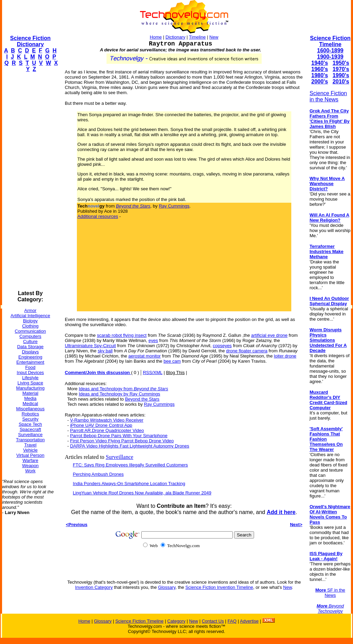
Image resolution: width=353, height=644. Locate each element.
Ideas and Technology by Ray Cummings (119, 394)
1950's (341, 63)
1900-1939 (330, 57)
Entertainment (31, 362)
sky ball (105, 351)
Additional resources (98, 216)
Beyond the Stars (142, 399)
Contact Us (213, 621)
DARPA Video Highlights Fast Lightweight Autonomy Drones (130, 446)
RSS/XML (153, 373)
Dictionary (175, 37)
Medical (31, 404)
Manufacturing (30, 388)
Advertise (249, 621)
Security (31, 419)
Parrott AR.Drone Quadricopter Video (107, 430)
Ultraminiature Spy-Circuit (90, 346)
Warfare (30, 460)
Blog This (175, 373)
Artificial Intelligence (31, 316)
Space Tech (30, 424)
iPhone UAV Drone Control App (101, 425)
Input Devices (31, 373)
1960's (320, 69)
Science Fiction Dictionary (30, 41)
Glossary (167, 587)
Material (30, 393)
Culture (30, 341)
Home (156, 37)
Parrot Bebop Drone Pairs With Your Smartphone (119, 436)
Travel (30, 445)
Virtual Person (30, 455)
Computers (30, 336)
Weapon (30, 466)
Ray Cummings (174, 206)
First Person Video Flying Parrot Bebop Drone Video (122, 441)
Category (176, 621)
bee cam (172, 361)
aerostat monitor (144, 356)
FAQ (232, 621)
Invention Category (94, 587)
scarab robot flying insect (122, 335)
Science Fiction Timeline (330, 41)
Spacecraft (30, 429)
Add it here (281, 512)
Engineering (30, 357)
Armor (30, 310)
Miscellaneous (30, 409)
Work (30, 471)
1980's (320, 75)
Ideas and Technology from (123, 389)
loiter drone (285, 356)
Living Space (30, 383)
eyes (153, 340)
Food (30, 367)
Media (30, 398)
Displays (30, 352)
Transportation (30, 440)
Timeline (197, 37)
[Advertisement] (30, 181)
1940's (320, 63)
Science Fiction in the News (328, 96)
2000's (320, 82)
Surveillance (31, 435)
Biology (31, 321)
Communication (30, 331)
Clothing (30, 326)
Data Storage (31, 347)
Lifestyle (30, 378)
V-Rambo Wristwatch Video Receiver (107, 420)
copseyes (222, 346)
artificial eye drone (270, 335)
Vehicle (30, 450)
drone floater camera (247, 351)
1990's (341, 75)
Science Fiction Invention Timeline (219, 587)
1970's (341, 69)
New (214, 37)
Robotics (31, 414)
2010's (341, 82)
